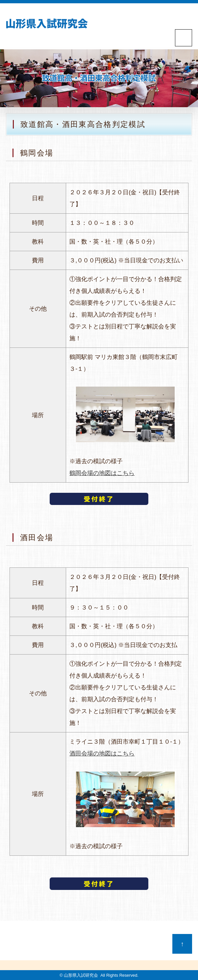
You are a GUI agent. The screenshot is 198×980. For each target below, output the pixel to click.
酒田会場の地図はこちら (102, 753)
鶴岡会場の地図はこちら (102, 473)
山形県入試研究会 (81, 975)
